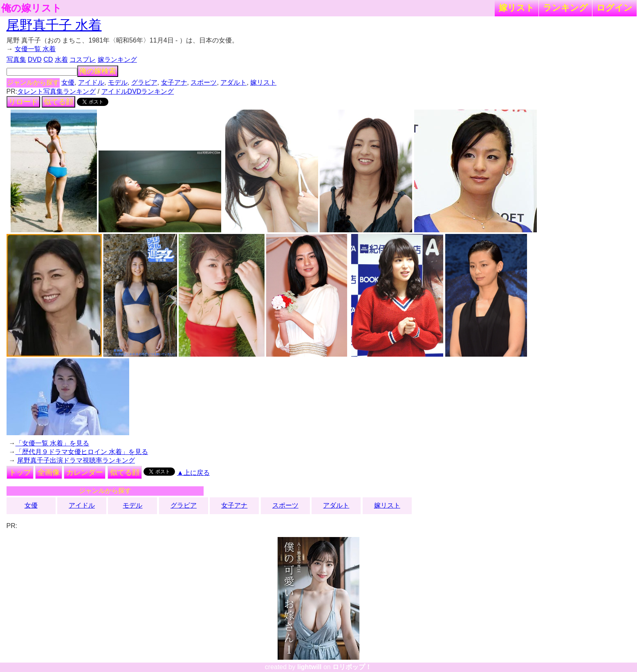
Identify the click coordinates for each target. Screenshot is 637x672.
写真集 (16, 60)
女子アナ (174, 82)
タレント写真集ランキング (56, 91)
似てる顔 (58, 102)
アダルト (233, 82)
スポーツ (204, 82)
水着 (61, 60)
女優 (68, 82)
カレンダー (85, 472)
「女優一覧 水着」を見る (52, 443)
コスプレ (83, 60)
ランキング (565, 8)
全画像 (49, 472)
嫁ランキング (117, 60)
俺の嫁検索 (98, 71)
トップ (20, 472)
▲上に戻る (193, 473)
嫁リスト (517, 8)
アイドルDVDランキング (138, 91)
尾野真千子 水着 (54, 25)
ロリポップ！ (352, 667)
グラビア (144, 82)
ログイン (615, 8)
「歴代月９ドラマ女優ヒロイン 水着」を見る (82, 452)
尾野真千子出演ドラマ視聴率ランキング (76, 460)
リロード (23, 102)
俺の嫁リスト (31, 8)
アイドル (91, 82)
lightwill (310, 667)
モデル (118, 82)
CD (48, 60)
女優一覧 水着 (35, 49)
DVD (35, 60)
